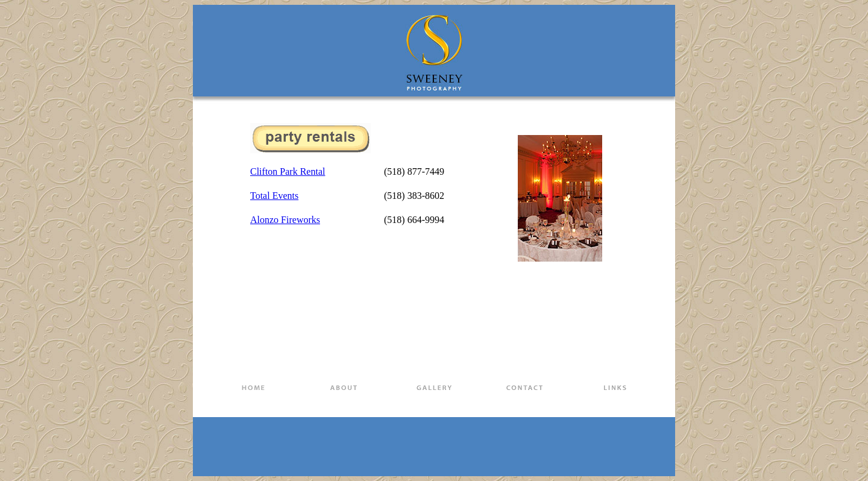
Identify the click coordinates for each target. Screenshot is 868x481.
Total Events (274, 196)
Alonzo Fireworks (285, 220)
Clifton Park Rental (288, 171)
